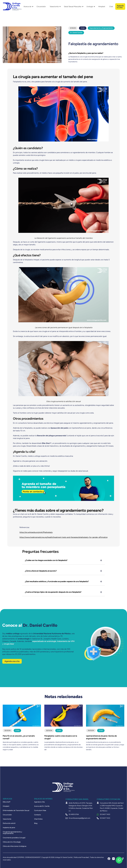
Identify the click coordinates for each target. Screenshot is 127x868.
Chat (111, 7)
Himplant (102, 7)
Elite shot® (7, 802)
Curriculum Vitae (40, 811)
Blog (36, 823)
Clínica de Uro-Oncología (12, 842)
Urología (90, 7)
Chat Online (38, 819)
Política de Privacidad (81, 857)
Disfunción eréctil (9, 823)
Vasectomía (54, 7)
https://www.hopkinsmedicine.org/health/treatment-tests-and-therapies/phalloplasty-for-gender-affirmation (64, 537)
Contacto (38, 815)
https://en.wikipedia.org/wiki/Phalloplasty (36, 532)
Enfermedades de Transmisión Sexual (16, 811)
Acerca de (27, 7)
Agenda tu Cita (39, 802)
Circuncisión (41, 7)
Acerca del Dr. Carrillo (42, 806)
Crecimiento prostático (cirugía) (14, 838)
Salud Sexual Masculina (73, 7)
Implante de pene (9, 828)
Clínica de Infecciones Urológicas (15, 846)
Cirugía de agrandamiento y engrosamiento (12, 833)
